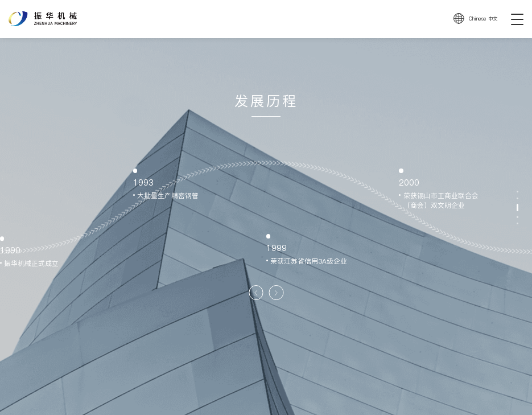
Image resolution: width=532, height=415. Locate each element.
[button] (256, 292)
